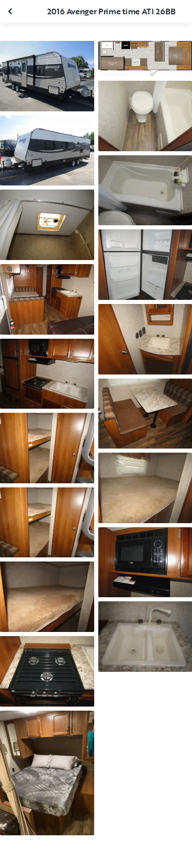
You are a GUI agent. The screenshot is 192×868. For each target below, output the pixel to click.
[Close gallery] (11, 11)
